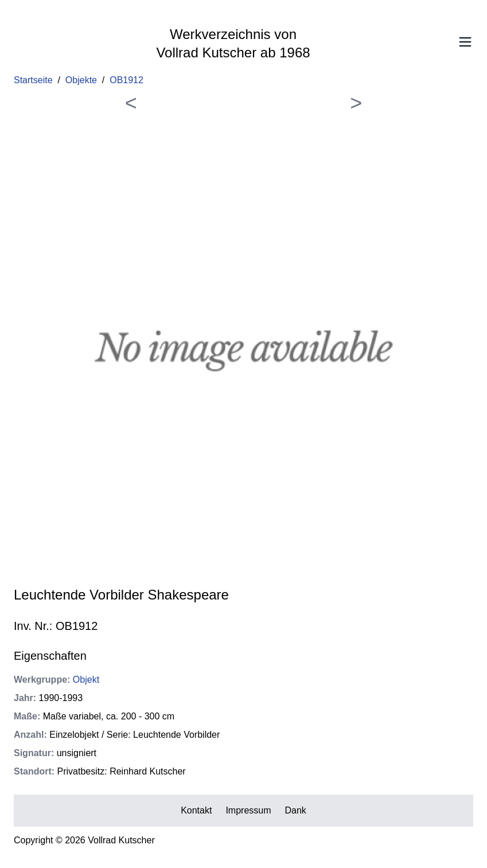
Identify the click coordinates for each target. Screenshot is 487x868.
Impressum (248, 810)
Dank (296, 810)
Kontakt (196, 810)
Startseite (33, 80)
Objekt (86, 680)
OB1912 (126, 80)
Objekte (81, 80)
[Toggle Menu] (465, 42)
